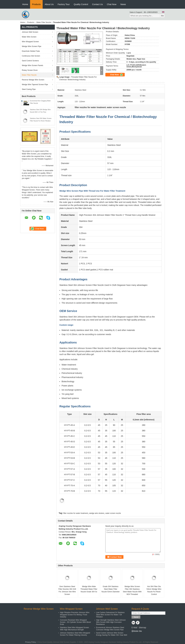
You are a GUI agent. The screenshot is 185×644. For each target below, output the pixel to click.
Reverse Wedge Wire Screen (33, 80)
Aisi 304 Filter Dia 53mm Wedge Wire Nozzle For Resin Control (154, 590)
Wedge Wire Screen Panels (32, 65)
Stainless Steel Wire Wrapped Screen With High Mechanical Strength (75, 629)
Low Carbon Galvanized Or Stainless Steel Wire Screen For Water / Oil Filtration (110, 615)
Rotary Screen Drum (30, 70)
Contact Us (97, 4)
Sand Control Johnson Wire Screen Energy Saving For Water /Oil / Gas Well (112, 634)
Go (162, 16)
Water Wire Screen (29, 37)
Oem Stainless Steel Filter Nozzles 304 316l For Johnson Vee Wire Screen (67, 590)
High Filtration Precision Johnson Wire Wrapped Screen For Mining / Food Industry (75, 615)
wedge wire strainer (97, 513)
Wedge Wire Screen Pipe (32, 46)
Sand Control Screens (30, 61)
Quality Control (81, 4)
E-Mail (134, 628)
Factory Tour (64, 4)
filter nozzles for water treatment (76, 513)
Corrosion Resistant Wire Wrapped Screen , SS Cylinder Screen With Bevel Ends (75, 622)
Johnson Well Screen (30, 32)
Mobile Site (137, 631)
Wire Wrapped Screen (30, 42)
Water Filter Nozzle (44, 22)
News (123, 4)
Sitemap (142, 628)
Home (25, 4)
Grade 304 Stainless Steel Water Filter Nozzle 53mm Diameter (110, 589)
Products (36, 4)
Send (136, 617)
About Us (49, 4)
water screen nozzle (113, 513)
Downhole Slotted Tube (31, 51)
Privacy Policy (31, 642)
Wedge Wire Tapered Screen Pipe (35, 85)
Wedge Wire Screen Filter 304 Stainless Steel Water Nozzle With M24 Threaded (132, 590)
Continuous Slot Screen (31, 56)
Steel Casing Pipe (29, 89)
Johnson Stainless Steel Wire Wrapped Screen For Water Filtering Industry (75, 634)
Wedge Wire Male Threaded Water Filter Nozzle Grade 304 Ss (89, 589)
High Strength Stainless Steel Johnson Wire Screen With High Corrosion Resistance (111, 622)
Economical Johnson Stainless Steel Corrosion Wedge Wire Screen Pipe (110, 629)
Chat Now (112, 4)
